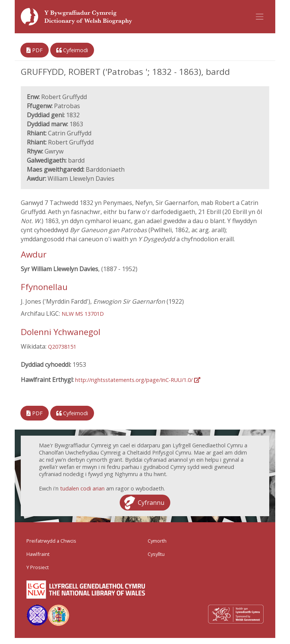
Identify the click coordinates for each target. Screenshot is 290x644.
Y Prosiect (38, 567)
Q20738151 (62, 347)
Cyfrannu (151, 503)
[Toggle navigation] (260, 17)
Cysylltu (156, 554)
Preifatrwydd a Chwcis (51, 541)
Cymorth (157, 541)
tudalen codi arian (82, 488)
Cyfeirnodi (72, 50)
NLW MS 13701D (83, 314)
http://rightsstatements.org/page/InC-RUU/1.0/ (138, 380)
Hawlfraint (38, 554)
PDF (35, 50)
